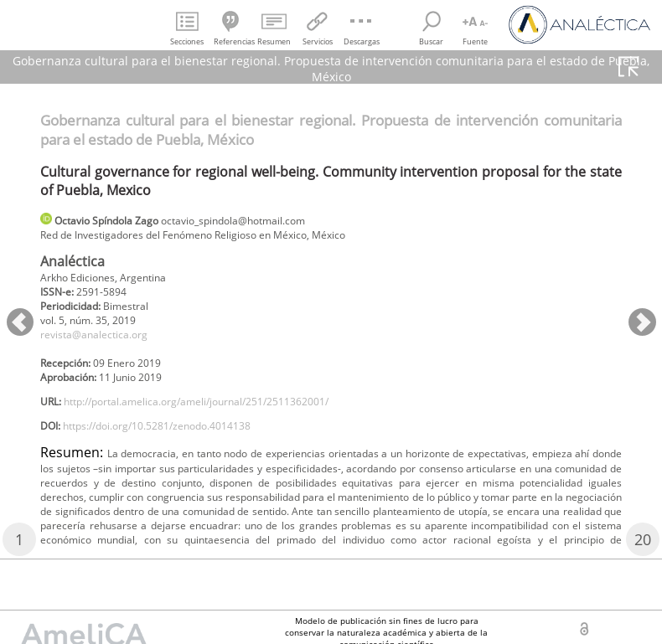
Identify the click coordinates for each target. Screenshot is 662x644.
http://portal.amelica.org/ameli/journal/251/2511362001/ (227, 422)
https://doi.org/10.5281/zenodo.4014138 (180, 449)
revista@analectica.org (104, 346)
